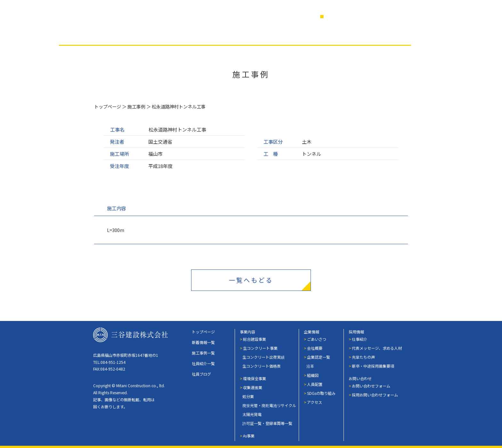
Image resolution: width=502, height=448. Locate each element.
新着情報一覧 (203, 342)
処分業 (248, 396)
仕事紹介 (360, 339)
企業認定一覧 (319, 357)
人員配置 (315, 384)
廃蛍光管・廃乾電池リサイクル (269, 405)
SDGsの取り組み (321, 393)
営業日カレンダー (348, 16)
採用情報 (345, 35)
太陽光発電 (252, 414)
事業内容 (121, 35)
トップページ (108, 106)
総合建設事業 (255, 339)
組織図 (313, 375)
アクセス (315, 402)
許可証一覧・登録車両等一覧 (267, 423)
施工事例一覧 (203, 353)
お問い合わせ (360, 378)
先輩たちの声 (363, 357)
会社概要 (315, 348)
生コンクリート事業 (260, 348)
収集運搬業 (253, 387)
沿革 (310, 366)
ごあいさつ (317, 339)
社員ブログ (298, 35)
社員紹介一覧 (203, 363)
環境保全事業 (255, 378)
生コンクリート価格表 (262, 366)
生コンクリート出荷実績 (263, 357)
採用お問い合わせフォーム (375, 395)
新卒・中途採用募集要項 (373, 366)
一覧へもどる (251, 280)
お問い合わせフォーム (371, 386)
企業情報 (208, 35)
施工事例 (165, 35)
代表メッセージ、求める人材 (377, 348)
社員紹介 (252, 35)
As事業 (249, 436)
